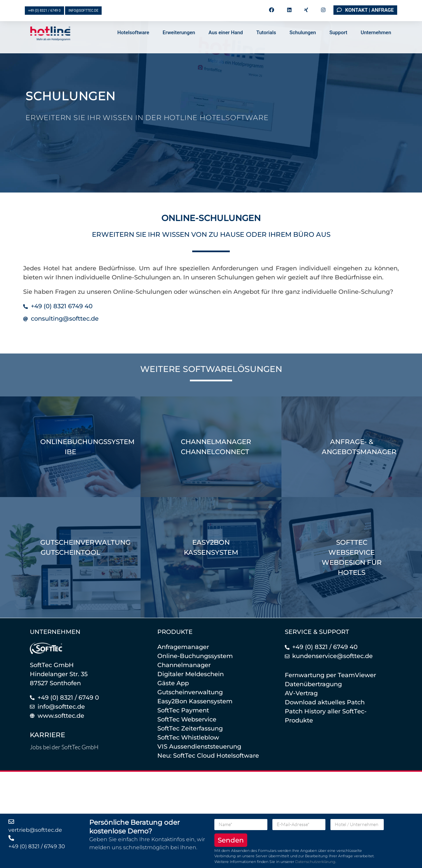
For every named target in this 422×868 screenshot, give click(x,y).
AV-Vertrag (301, 693)
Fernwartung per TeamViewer (330, 675)
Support (338, 43)
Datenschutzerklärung (315, 862)
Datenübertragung (313, 684)
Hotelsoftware (133, 43)
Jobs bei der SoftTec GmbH (64, 747)
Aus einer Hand (226, 43)
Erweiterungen (179, 43)
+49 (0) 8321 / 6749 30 (37, 846)
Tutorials (266, 43)
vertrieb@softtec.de (35, 830)
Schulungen (303, 43)
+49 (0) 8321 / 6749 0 (44, 11)
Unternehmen (376, 43)
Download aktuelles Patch (325, 702)
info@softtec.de (83, 11)
